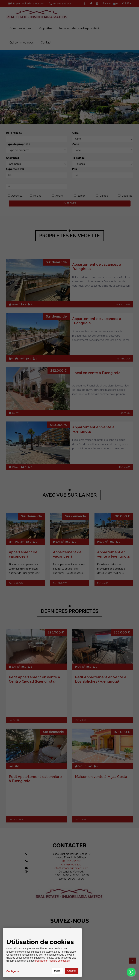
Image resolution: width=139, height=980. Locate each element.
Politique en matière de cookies (53, 961)
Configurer (13, 971)
